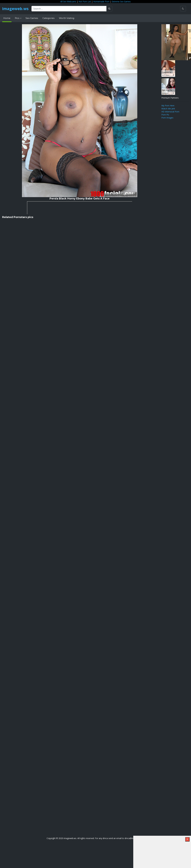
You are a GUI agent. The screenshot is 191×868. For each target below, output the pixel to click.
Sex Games (32, 18)
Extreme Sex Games (121, 2)
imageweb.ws (16, 9)
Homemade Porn (101, 2)
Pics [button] (17, 18)
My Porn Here (168, 106)
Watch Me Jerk (168, 109)
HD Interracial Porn (170, 112)
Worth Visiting (67, 18)
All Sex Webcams (68, 2)
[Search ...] (70, 9)
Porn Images (167, 118)
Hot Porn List (85, 2)
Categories (48, 18)
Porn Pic (165, 115)
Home (7, 18)
